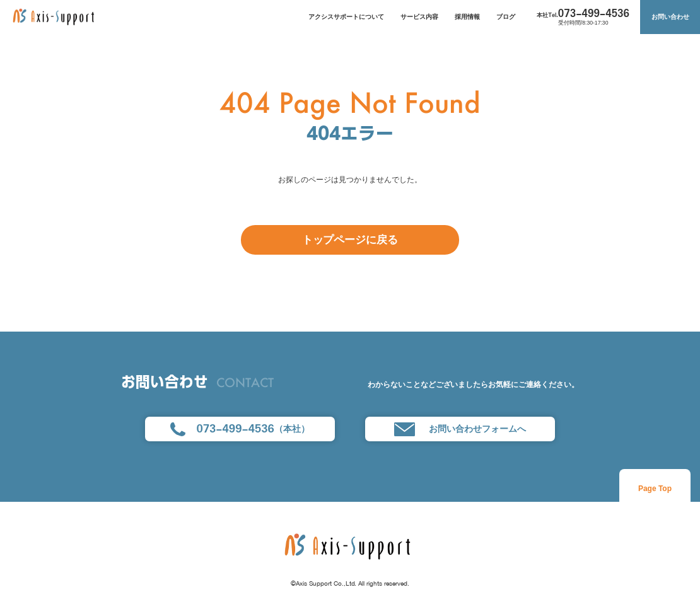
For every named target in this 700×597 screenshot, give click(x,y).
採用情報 (467, 17)
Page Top (655, 489)
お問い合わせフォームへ (460, 429)
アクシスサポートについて (346, 17)
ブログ (506, 17)
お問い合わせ (670, 17)
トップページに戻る (350, 240)
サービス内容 (419, 17)
